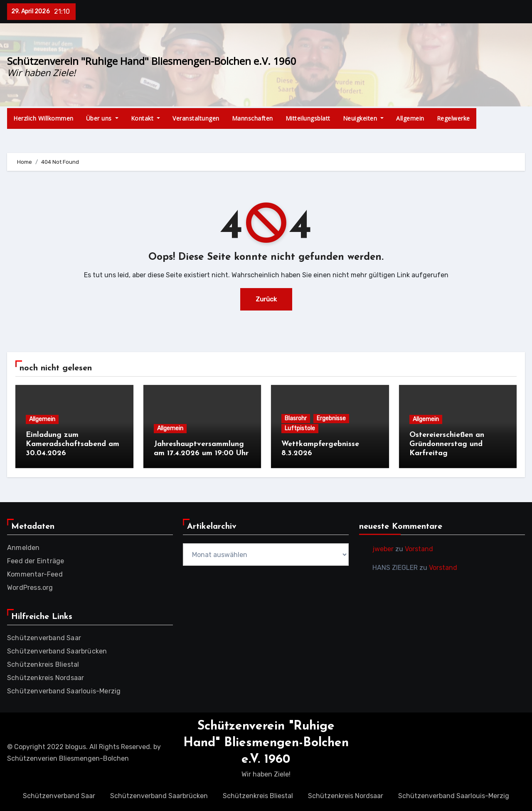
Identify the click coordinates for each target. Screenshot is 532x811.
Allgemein (410, 118)
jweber (383, 548)
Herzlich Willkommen (43, 118)
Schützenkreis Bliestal (43, 664)
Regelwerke (453, 118)
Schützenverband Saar (44, 637)
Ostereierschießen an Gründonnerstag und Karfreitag (447, 444)
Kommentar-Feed (35, 573)
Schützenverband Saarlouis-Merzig (64, 690)
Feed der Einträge (36, 560)
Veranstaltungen (196, 118)
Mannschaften (252, 118)
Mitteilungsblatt (308, 118)
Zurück (266, 299)
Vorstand (419, 548)
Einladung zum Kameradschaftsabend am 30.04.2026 (73, 444)
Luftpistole (300, 428)
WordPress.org (30, 587)
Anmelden (23, 547)
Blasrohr (296, 418)
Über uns (102, 118)
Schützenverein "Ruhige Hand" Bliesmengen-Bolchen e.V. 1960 (152, 61)
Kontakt (146, 118)
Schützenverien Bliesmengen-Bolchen (68, 758)
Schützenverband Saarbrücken (57, 650)
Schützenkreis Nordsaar (46, 677)
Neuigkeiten (363, 118)
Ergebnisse (331, 418)
